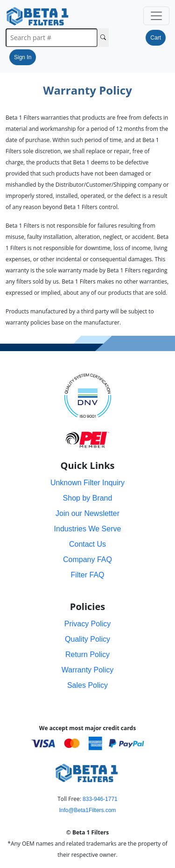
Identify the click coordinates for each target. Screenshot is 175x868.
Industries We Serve (88, 529)
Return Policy (87, 654)
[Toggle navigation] (156, 16)
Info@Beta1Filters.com (87, 810)
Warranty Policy (87, 670)
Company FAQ (87, 559)
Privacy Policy (88, 624)
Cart (156, 38)
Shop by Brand (88, 498)
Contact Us (87, 544)
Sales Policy (87, 685)
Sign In (23, 57)
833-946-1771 (100, 799)
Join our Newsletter (87, 513)
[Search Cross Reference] (103, 38)
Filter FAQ (87, 575)
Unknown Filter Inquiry (87, 483)
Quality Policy (87, 639)
